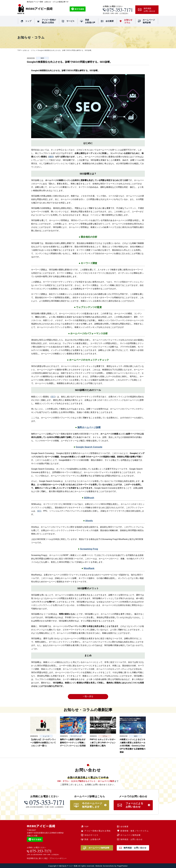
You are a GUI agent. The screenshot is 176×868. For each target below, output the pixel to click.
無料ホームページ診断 (89, 427)
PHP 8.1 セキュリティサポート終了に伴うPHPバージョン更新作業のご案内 (103, 743)
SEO (42, 58)
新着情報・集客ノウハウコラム (135, 831)
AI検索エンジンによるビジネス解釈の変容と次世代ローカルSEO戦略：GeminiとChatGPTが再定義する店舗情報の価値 (133, 746)
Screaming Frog (89, 549)
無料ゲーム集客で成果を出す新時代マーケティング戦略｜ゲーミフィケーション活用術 (73, 743)
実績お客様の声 (90, 21)
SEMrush (89, 498)
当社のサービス (91, 835)
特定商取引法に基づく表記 (37, 858)
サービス (71, 21)
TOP (86, 826)
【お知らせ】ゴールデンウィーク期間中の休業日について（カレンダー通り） (43, 743)
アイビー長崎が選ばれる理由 (49, 21)
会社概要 (110, 21)
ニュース (46, 736)
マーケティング (76, 736)
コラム (105, 736)
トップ (28, 21)
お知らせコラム (128, 21)
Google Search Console (89, 447)
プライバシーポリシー (58, 858)
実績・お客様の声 (92, 839)
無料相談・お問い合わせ (132, 839)
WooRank (89, 568)
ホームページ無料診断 (149, 21)
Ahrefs (89, 521)
